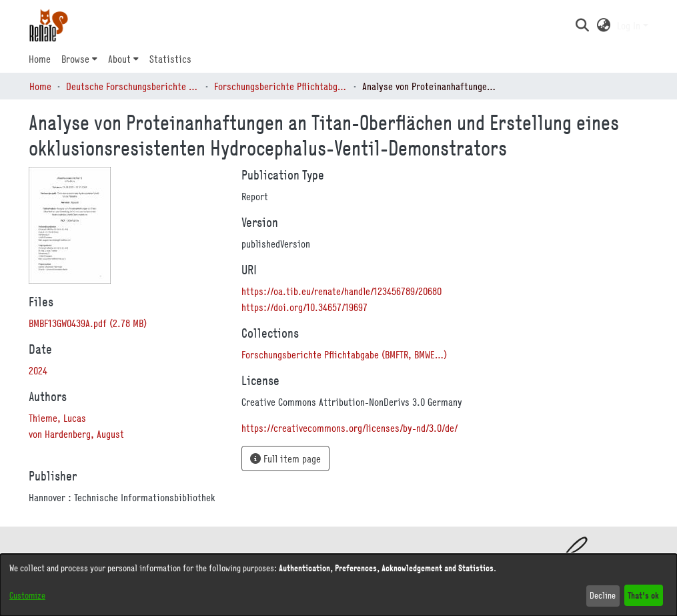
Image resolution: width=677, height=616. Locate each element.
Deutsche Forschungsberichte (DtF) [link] (133, 86)
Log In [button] (630, 25)
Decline (603, 595)
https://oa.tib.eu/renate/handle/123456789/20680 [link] (342, 291)
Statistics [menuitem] (170, 59)
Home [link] (40, 86)
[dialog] (338, 585)
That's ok (643, 595)
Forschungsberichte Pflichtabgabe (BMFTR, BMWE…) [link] (281, 86)
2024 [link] (38, 370)
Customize (27, 595)
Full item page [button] (285, 458)
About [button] (119, 59)
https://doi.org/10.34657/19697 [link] (304, 307)
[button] (583, 25)
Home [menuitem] (40, 59)
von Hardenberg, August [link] (76, 434)
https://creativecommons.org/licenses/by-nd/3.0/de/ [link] (350, 428)
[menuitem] (79, 59)
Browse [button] (75, 59)
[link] (88, 323)
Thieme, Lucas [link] (57, 418)
